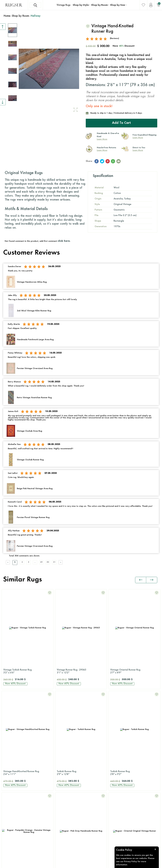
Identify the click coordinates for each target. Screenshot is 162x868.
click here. (64, 240)
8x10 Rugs (61, 794)
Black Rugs (7, 770)
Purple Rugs (8, 824)
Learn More (102, 139)
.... (40, 562)
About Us (114, 800)
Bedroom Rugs (117, 716)
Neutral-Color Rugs (11, 806)
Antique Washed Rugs (67, 722)
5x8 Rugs (60, 782)
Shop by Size (118, 5)
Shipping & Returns (119, 776)
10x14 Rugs (62, 806)
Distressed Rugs (64, 734)
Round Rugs (62, 824)
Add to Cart (121, 123)
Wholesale (115, 812)
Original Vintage (64, 710)
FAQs (112, 794)
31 (64, 562)
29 (48, 562)
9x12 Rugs (61, 800)
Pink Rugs (6, 818)
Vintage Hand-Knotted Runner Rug (134, 671)
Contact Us (14, 720)
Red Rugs (6, 830)
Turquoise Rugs (9, 836)
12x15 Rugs (62, 812)
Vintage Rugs (64, 5)
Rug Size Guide (118, 770)
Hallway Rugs (117, 740)
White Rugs (8, 849)
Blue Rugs (7, 776)
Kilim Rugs (61, 716)
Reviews (114, 782)
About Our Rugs (118, 806)
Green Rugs (8, 794)
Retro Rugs (61, 740)
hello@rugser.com (17, 735)
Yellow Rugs (8, 842)
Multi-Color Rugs (10, 800)
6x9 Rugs (60, 788)
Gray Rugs (7, 788)
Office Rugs (116, 746)
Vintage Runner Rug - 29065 (28, 671)
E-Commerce (90, 864)
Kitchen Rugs (116, 734)
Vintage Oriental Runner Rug (81, 671)
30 (56, 562)
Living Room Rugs (119, 710)
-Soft (82, 864)
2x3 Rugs (60, 770)
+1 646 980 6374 (17, 728)
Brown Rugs (8, 782)
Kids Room (115, 752)
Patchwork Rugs (64, 746)
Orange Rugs (8, 812)
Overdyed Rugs (64, 728)
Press (112, 788)
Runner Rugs (62, 818)
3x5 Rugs (60, 776)
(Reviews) (114, 38)
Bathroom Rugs (118, 728)
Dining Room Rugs (119, 722)
